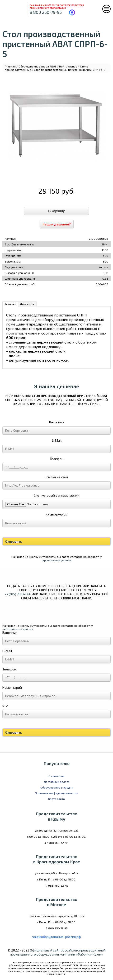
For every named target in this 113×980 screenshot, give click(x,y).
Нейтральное (68, 66)
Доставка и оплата (57, 782)
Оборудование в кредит (57, 787)
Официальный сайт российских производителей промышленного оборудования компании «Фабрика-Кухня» (58, 952)
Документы (27, 304)
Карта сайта (56, 799)
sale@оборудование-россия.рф (56, 937)
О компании (56, 776)
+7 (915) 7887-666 (18, 594)
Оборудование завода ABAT (37, 66)
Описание (10, 304)
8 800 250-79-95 (46, 12)
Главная (10, 66)
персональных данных (56, 560)
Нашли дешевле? (57, 224)
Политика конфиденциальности (56, 793)
